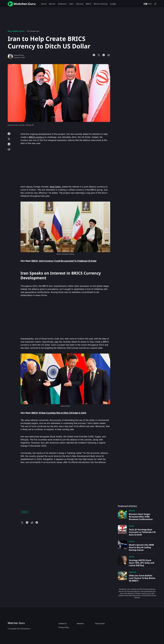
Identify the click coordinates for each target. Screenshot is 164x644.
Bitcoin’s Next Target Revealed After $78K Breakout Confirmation (141, 517)
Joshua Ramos (19, 55)
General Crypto (18, 31)
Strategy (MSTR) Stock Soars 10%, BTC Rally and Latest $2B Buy (142, 563)
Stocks (132, 526)
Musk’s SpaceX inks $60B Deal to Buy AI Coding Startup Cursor (141, 547)
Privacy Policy (64, 627)
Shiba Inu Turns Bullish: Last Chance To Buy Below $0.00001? (142, 578)
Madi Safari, (56, 187)
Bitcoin (132, 511)
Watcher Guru (16, 623)
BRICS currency (37, 137)
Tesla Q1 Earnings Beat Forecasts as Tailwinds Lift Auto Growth (142, 532)
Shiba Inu (133, 572)
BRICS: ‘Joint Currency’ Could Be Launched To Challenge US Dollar (64, 261)
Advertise (80, 624)
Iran (57, 342)
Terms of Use (100, 624)
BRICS (10, 31)
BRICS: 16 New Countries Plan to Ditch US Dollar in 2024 (59, 413)
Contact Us (63, 624)
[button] (147, 4)
